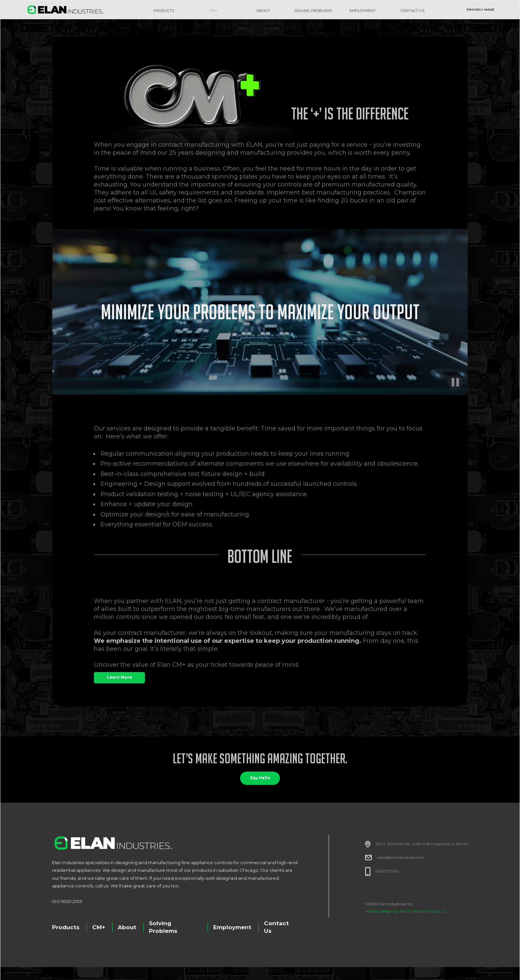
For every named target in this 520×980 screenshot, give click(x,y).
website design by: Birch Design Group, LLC (406, 911)
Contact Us (276, 927)
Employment (232, 927)
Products (164, 11)
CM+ (214, 11)
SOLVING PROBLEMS (313, 11)
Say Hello (260, 778)
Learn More (119, 677)
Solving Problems (163, 927)
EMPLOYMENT (363, 11)
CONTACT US (413, 11)
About (127, 927)
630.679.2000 (387, 871)
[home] (66, 10)
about (263, 11)
